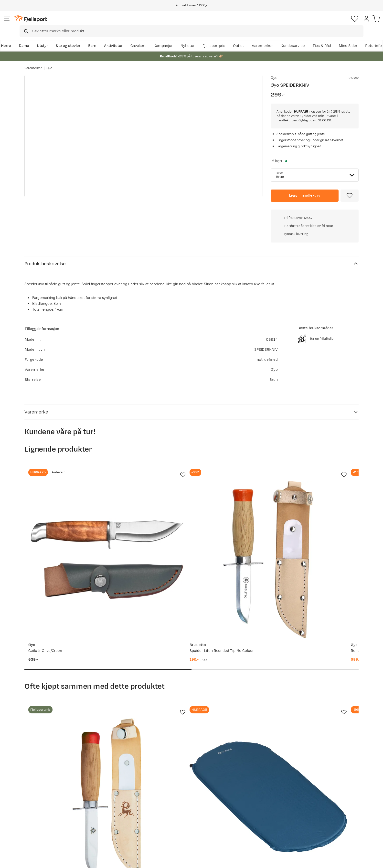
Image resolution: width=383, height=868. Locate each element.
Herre (29, 38)
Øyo (49, 63)
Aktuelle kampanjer (114, 796)
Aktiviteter (137, 38)
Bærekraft (174, 827)
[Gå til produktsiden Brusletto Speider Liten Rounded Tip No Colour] (148, 476)
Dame (48, 38)
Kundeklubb (175, 804)
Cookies (374, 861)
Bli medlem (338, 754)
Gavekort (105, 820)
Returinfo (38, 812)
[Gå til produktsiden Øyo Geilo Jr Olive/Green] (62, 476)
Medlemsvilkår (177, 812)
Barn (116, 38)
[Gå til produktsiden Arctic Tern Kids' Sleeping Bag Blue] (235, 641)
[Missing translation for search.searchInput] (100, 23)
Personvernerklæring (321, 861)
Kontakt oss (40, 835)
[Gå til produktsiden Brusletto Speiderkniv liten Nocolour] (62, 641)
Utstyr (66, 38)
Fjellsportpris (268, 38)
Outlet (293, 38)
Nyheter (242, 38)
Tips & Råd (39, 820)
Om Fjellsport (176, 796)
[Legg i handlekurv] (305, 196)
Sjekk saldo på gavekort (50, 804)
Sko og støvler (92, 38)
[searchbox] (202, 23)
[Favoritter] (324, 23)
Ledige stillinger (178, 820)
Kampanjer (217, 38)
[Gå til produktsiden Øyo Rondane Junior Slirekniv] (235, 476)
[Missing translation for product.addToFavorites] (350, 196)
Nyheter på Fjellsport (115, 804)
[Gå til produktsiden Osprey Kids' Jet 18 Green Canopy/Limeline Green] (321, 641)
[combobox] (196, 23)
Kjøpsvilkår (352, 861)
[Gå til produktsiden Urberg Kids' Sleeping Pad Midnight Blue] (148, 641)
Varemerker (316, 38)
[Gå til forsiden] (49, 23)
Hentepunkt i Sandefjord (51, 827)
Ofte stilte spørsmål (47, 796)
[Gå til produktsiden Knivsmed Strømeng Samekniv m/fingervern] (321, 476)
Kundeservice (346, 38)
